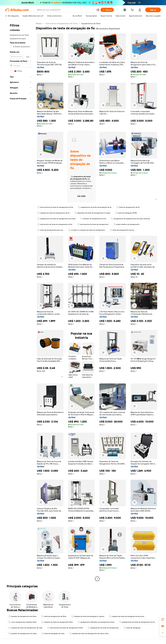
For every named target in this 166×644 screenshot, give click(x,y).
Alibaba (39, 23)
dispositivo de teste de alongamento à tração (92, 213)
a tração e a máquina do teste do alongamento (87, 230)
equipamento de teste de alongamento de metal (56, 219)
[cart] (133, 10)
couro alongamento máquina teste (22, 622)
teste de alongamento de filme (54, 616)
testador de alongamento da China (22, 616)
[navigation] (20, 301)
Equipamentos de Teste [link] (91, 23)
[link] (163, 619)
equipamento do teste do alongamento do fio (137, 622)
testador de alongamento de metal (23, 633)
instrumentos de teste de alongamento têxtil (65, 628)
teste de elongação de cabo (53, 633)
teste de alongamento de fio (128, 207)
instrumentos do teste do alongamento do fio (55, 207)
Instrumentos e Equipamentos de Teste (61, 23)
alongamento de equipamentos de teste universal (130, 219)
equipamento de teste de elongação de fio (95, 207)
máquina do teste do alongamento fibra (57, 622)
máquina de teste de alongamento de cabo (25, 628)
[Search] (107, 10)
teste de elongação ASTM (126, 213)
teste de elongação (132, 628)
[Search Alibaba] (66, 10)
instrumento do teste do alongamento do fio (55, 224)
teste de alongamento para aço (50, 230)
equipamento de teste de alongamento (103, 628)
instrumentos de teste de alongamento (93, 224)
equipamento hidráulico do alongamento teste (96, 622)
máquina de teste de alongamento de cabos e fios (89, 633)
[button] (98, 10)
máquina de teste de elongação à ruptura (88, 616)
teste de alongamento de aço (122, 230)
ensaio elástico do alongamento (126, 224)
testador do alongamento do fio (93, 219)
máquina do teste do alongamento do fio (54, 213)
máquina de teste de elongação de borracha (127, 616)
